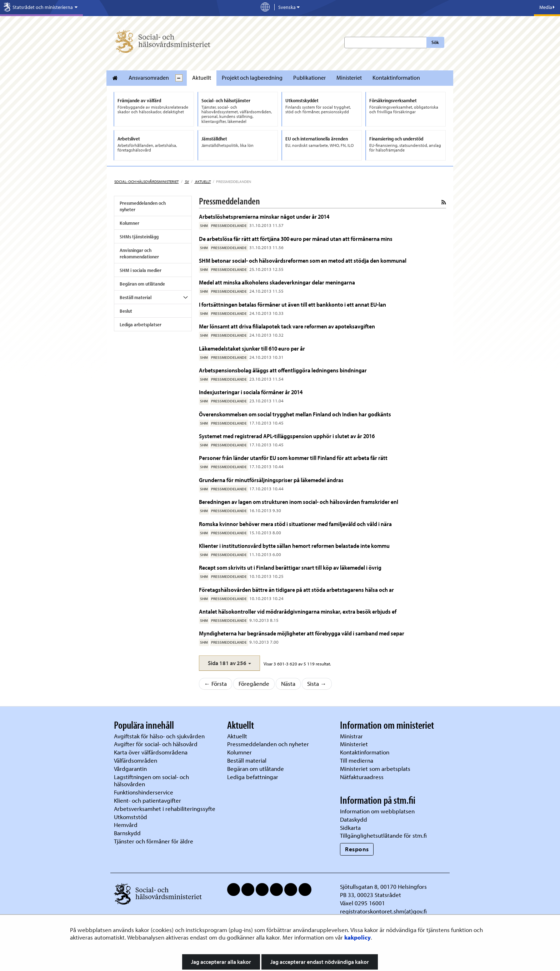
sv (187, 182)
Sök (435, 42)
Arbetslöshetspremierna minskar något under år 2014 (264, 216)
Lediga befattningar (253, 777)
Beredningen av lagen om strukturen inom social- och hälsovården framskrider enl (299, 502)
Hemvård (126, 825)
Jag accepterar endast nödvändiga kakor (320, 962)
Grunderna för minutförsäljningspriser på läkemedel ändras (271, 480)
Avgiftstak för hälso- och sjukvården (159, 736)
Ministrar (351, 736)
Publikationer (309, 78)
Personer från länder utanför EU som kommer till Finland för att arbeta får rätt (293, 458)
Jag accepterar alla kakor (221, 962)
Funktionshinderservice (144, 792)
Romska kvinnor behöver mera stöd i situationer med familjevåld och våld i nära (295, 524)
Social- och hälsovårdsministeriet (146, 182)
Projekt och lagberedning (252, 78)
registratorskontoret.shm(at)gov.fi (383, 911)
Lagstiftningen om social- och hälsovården (151, 781)
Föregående (254, 683)
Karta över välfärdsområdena (151, 752)
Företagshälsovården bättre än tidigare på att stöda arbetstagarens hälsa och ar (296, 589)
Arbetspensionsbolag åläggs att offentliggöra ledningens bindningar (283, 370)
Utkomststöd (131, 817)
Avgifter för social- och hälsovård (156, 744)
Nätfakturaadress (362, 777)
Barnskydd (127, 833)
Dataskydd (354, 819)
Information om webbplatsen (377, 811)
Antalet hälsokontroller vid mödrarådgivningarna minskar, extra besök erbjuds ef (298, 611)
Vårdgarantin (130, 769)
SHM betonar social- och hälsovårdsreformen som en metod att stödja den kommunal (303, 260)
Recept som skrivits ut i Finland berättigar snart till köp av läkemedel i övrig (290, 567)
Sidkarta (350, 828)
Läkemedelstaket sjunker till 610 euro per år (252, 348)
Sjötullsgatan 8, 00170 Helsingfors (383, 886)
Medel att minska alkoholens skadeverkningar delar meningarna (277, 282)
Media (547, 7)
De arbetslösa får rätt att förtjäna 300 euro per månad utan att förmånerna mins (296, 239)
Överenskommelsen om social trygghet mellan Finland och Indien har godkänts (295, 414)
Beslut (126, 311)
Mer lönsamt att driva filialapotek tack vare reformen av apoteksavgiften (287, 326)
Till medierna (357, 760)
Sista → (317, 683)
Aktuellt (202, 78)
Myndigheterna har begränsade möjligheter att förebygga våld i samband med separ (302, 633)
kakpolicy (357, 937)
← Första (216, 683)
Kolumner (129, 223)
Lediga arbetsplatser (141, 325)
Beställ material (136, 297)
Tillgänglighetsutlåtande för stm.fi (383, 835)
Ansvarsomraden (149, 78)
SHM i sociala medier (141, 270)
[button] (229, 663)
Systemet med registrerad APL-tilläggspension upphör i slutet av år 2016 (287, 436)
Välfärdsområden (136, 760)
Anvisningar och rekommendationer (139, 253)
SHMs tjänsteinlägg (139, 237)
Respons (357, 849)
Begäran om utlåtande (142, 284)
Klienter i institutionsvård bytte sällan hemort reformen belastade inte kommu (294, 546)
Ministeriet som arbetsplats (375, 769)
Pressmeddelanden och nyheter (143, 206)
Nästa (288, 683)
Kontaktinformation (396, 78)
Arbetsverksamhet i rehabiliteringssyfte (165, 809)
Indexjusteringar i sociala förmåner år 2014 (251, 392)
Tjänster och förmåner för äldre (154, 841)
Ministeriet (349, 78)
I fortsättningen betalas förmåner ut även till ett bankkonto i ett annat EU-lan (292, 304)
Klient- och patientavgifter (147, 800)
